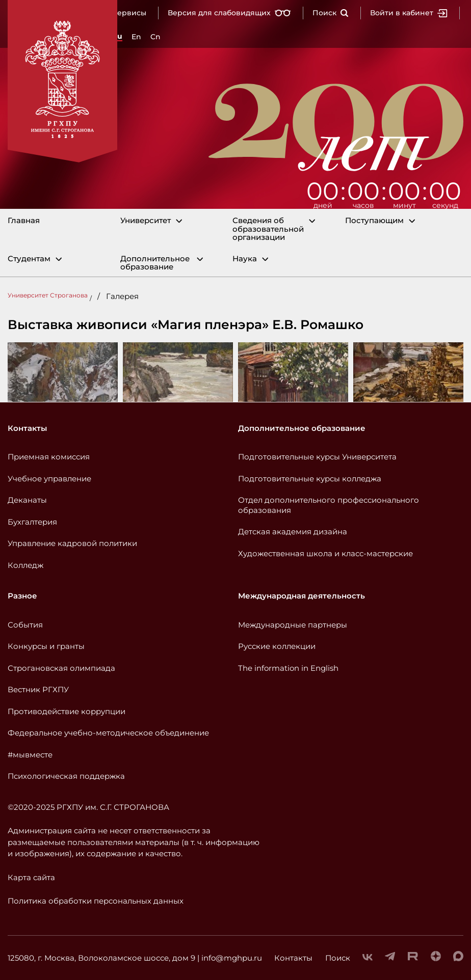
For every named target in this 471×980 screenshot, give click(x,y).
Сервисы (129, 13)
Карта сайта (31, 877)
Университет (146, 221)
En (136, 37)
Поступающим (374, 221)
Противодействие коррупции (67, 711)
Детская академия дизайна (293, 532)
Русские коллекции (277, 646)
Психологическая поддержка (66, 776)
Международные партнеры (293, 625)
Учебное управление (49, 479)
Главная (24, 221)
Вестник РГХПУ (38, 689)
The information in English (288, 668)
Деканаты (27, 500)
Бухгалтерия (32, 522)
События (25, 625)
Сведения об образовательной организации (268, 229)
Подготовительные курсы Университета (317, 457)
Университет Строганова (48, 295)
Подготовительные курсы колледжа (310, 479)
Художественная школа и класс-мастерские (325, 553)
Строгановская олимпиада (61, 668)
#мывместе (30, 755)
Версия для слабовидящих (229, 13)
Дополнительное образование (155, 263)
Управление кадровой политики (72, 543)
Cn (155, 37)
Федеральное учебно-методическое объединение (108, 733)
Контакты (27, 428)
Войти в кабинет (409, 13)
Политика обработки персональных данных (96, 901)
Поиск (331, 13)
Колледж (25, 565)
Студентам (29, 259)
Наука (245, 259)
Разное (22, 596)
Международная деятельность (302, 596)
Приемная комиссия (49, 457)
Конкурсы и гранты (46, 646)
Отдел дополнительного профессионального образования (329, 505)
